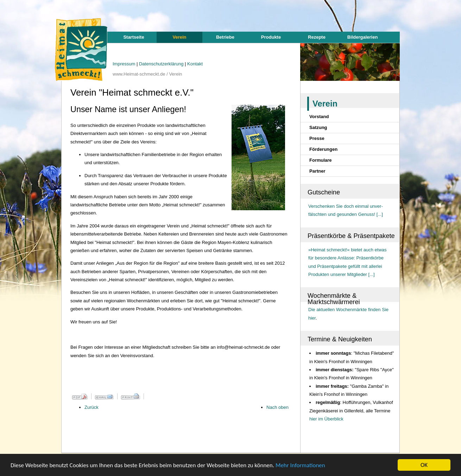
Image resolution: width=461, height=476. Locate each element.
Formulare (321, 160)
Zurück (91, 407)
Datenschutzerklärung (162, 64)
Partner (317, 171)
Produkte (271, 37)
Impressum (125, 64)
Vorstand (319, 117)
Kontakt (195, 64)
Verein (179, 37)
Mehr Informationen (300, 465)
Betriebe (225, 37)
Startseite (134, 37)
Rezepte (317, 37)
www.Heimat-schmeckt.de (139, 74)
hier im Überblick (326, 419)
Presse (317, 138)
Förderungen (323, 149)
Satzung (318, 127)
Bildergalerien (363, 37)
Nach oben (277, 407)
